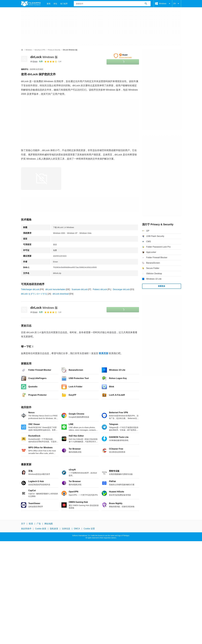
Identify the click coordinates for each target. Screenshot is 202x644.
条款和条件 (26, 529)
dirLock (44, 57)
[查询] (112, 4)
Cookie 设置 (89, 529)
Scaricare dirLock (80, 289)
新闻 (49, 4)
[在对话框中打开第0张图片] (41, 179)
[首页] (22, 50)
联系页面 (104, 353)
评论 (55, 4)
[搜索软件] (146, 4)
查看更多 (162, 286)
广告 (39, 524)
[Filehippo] (31, 4)
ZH (177, 4)
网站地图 (49, 524)
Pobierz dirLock (100, 289)
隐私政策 (54, 529)
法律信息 (66, 529)
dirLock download (61, 294)
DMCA (77, 529)
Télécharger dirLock (30, 289)
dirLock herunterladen (55, 289)
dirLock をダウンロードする (34, 294)
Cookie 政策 (41, 529)
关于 (23, 524)
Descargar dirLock (121, 289)
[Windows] (29, 50)
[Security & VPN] (40, 50)
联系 (31, 524)
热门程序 (64, 4)
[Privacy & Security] (54, 50)
